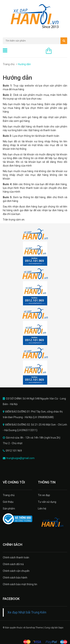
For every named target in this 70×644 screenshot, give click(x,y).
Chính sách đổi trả (13, 564)
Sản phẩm (9, 509)
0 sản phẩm (60, 51)
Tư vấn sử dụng (47, 502)
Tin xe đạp (44, 495)
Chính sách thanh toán (16, 557)
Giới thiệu (8, 502)
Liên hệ (42, 509)
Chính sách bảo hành (15, 578)
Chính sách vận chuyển (16, 571)
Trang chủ (9, 495)
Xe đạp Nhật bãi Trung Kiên (27, 612)
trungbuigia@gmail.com (20, 458)
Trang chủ (9, 64)
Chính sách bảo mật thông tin (20, 584)
